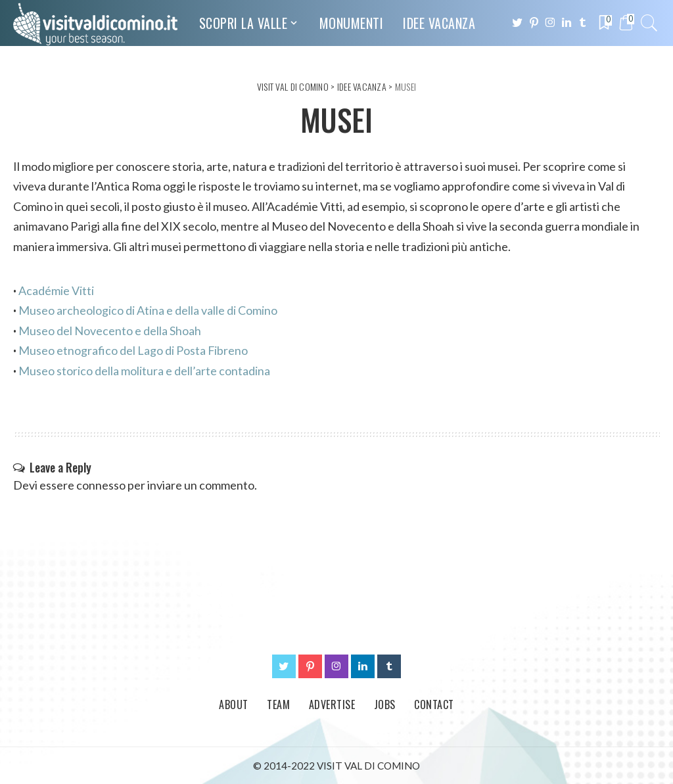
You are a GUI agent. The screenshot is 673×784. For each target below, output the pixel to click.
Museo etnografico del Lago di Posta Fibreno (133, 350)
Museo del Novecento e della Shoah (110, 331)
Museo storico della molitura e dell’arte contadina (144, 371)
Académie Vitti (56, 290)
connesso (101, 485)
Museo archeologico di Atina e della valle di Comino (148, 310)
